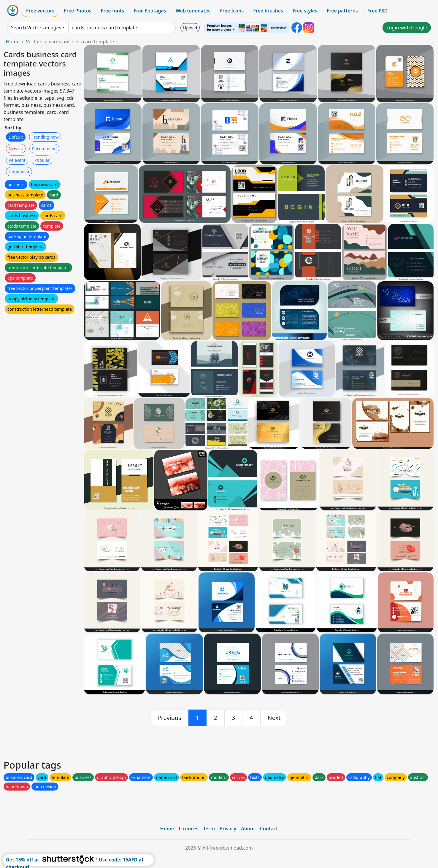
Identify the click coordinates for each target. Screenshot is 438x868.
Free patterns (342, 11)
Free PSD (377, 11)
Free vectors (40, 11)
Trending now (45, 137)
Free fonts (113, 11)
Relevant (17, 160)
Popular (42, 160)
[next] (274, 718)
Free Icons (232, 11)
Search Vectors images (36, 28)
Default (16, 137)
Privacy (228, 829)
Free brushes (268, 11)
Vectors (34, 42)
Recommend (44, 149)
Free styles (305, 11)
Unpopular (19, 172)
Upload (190, 28)
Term (209, 829)
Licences (188, 829)
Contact (269, 829)
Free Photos (77, 11)
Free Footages (150, 11)
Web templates (193, 11)
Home (13, 42)
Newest (16, 149)
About (248, 829)
